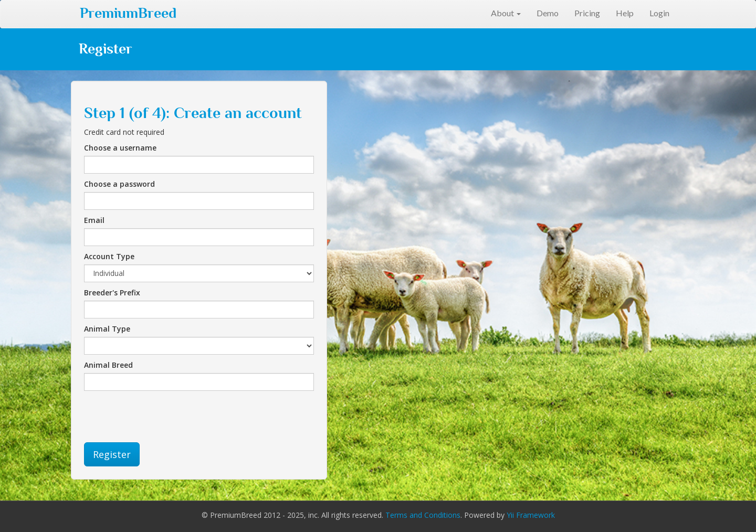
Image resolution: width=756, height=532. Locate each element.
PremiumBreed (128, 13)
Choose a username (120, 148)
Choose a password (119, 184)
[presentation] (164, 417)
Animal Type (107, 329)
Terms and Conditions (423, 515)
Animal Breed (108, 365)
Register (112, 454)
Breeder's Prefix (112, 292)
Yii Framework (531, 515)
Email (94, 220)
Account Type (109, 256)
